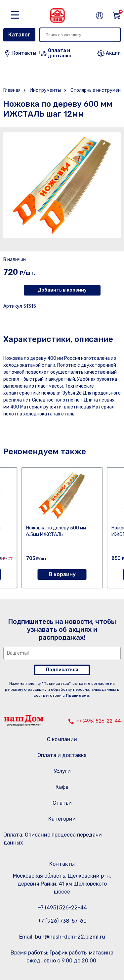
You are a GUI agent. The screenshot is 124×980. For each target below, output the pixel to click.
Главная (12, 90)
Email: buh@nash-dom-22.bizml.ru (62, 937)
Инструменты (45, 90)
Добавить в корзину (62, 290)
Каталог (19, 35)
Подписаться (62, 670)
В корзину (62, 574)
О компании (62, 739)
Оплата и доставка (62, 755)
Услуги (62, 771)
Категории (62, 819)
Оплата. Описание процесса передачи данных (53, 839)
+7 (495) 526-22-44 (99, 721)
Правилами (78, 695)
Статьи (62, 803)
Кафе (62, 787)
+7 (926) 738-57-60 (62, 921)
